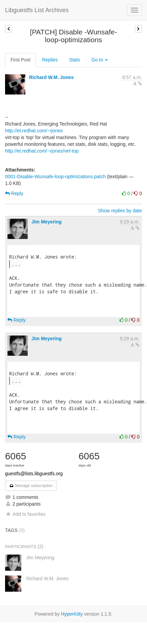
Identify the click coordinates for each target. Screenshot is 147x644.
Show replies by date (120, 211)
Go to (100, 60)
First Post (20, 60)
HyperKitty (72, 614)
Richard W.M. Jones (51, 77)
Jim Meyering (46, 222)
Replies (50, 60)
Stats (75, 60)
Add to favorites (25, 514)
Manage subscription (31, 486)
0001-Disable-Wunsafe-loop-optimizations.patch (55, 177)
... (16, 264)
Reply (14, 193)
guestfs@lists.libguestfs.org (34, 474)
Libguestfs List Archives (37, 10)
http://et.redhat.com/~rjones (34, 131)
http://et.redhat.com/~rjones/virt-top (42, 151)
